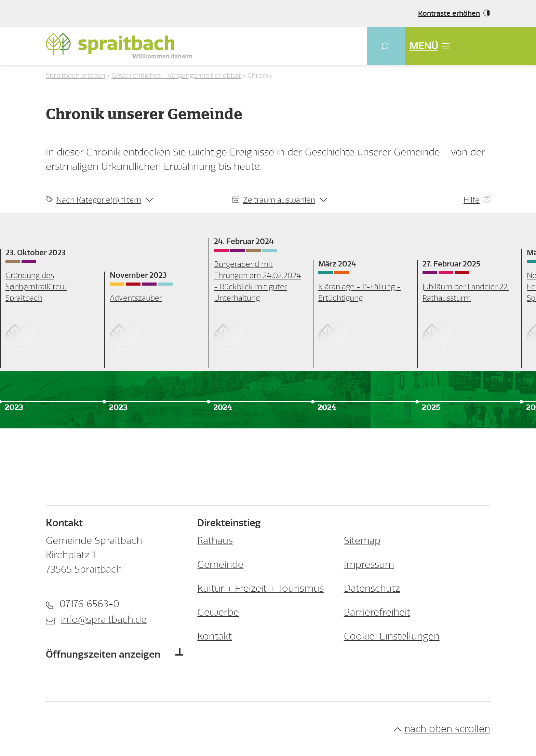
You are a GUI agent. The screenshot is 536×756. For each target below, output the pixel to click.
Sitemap (362, 541)
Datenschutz (372, 588)
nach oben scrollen (442, 729)
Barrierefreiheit (377, 612)
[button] (386, 46)
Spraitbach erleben (76, 75)
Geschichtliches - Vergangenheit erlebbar (176, 75)
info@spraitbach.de (104, 620)
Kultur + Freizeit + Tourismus (260, 588)
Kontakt (215, 636)
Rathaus (215, 541)
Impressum (369, 565)
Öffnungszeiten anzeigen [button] (103, 654)
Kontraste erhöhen (449, 13)
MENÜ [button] (430, 46)
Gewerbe (218, 612)
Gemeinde (220, 565)
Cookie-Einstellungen (392, 636)
